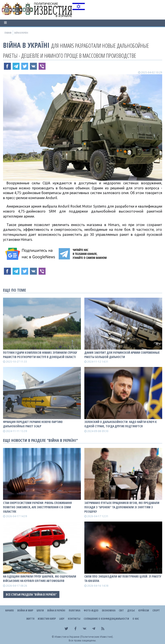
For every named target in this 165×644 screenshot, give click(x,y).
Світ (121, 610)
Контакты (74, 619)
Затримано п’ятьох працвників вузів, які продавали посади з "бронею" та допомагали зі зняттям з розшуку (122, 507)
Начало (10, 610)
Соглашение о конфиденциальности (106, 619)
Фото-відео (91, 610)
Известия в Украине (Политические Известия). (84, 637)
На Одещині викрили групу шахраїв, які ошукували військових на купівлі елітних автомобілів (40, 579)
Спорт (156, 610)
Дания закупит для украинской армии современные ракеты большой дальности (122, 355)
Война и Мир (25, 610)
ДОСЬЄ (131, 610)
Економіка (109, 610)
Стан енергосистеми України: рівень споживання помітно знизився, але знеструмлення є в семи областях (37, 507)
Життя (30, 619)
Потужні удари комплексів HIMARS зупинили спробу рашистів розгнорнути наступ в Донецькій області (40, 355)
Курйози (144, 610)
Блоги (40, 610)
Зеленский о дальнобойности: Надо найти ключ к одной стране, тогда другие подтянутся (121, 424)
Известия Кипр (47, 619)
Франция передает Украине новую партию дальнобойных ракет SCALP (33, 424)
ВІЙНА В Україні (26, 45)
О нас (136, 619)
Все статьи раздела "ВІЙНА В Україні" (31, 594)
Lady (62, 619)
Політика (74, 610)
